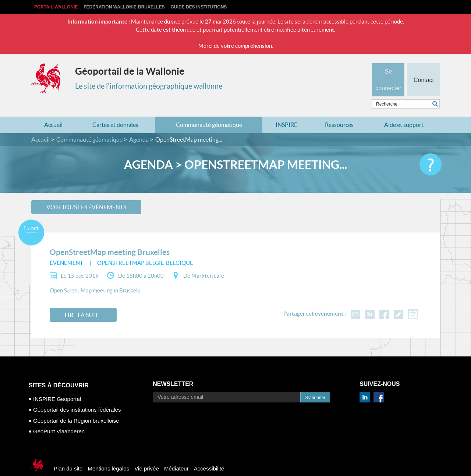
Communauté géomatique (209, 110)
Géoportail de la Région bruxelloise (76, 406)
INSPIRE (286, 110)
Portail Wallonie (56, 7)
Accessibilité (209, 454)
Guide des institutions (199, 7)
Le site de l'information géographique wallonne (149, 86)
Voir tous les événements (86, 192)
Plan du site (68, 454)
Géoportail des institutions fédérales (77, 395)
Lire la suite (83, 301)
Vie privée (146, 454)
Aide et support (404, 110)
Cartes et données (115, 110)
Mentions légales (109, 454)
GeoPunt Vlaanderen (59, 417)
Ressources (339, 110)
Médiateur (176, 454)
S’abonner (315, 383)
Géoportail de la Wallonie (130, 71)
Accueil (53, 110)
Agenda (139, 125)
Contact (423, 68)
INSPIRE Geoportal (57, 385)
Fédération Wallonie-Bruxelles (124, 7)
